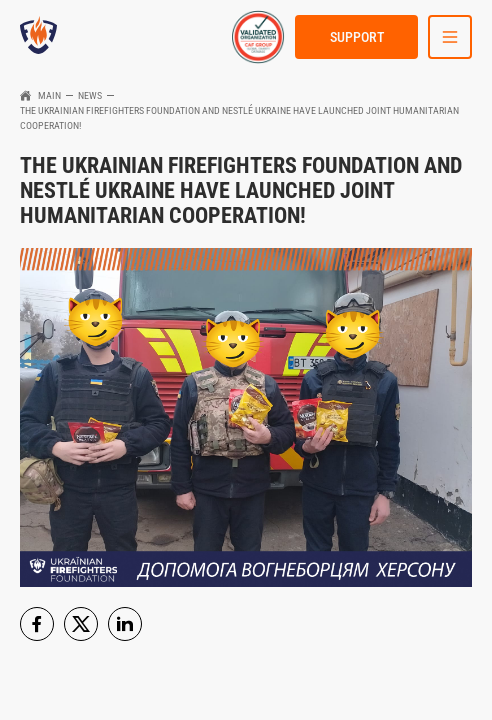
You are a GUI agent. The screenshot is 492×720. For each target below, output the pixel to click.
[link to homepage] (38, 37)
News (90, 95)
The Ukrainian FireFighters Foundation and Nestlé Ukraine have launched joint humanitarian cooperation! (239, 118)
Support (357, 37)
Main (49, 95)
